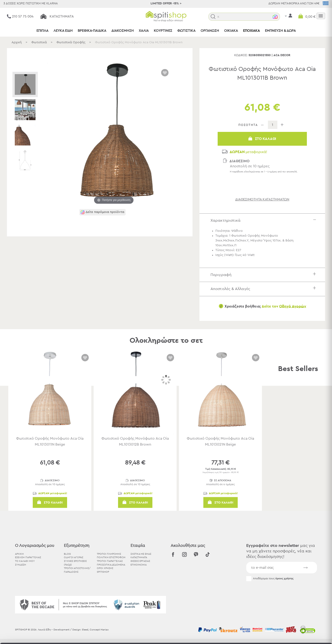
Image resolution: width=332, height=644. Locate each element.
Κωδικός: (241, 55)
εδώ (203, 606)
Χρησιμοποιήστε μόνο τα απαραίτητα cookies (293, 611)
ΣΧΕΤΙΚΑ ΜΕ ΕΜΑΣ (141, 554)
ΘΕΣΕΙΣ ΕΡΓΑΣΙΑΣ (140, 561)
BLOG (67, 554)
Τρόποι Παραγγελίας (110, 561)
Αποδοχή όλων (293, 593)
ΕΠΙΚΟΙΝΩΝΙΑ (139, 565)
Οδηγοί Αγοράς (74, 557)
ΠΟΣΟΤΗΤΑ (248, 125)
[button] (223, 17)
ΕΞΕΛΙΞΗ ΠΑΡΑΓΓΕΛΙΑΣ (28, 557)
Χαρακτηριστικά (264, 220)
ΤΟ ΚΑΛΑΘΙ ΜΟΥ (25, 561)
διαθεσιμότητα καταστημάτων (262, 199)
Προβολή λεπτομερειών (255, 635)
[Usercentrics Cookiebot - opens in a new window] (30, 635)
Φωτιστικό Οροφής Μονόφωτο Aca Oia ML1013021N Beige (220, 441)
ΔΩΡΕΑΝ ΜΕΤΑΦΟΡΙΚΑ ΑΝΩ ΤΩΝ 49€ (294, 4)
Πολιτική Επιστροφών (111, 557)
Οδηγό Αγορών (293, 306)
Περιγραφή (264, 275)
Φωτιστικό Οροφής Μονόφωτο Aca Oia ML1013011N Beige (50, 441)
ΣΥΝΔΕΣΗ (21, 565)
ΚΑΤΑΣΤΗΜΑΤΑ (139, 557)
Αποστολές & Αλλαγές (264, 289)
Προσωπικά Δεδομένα (111, 565)
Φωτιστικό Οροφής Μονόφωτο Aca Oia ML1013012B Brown (135, 441)
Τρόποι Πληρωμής (109, 554)
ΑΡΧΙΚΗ (19, 554)
